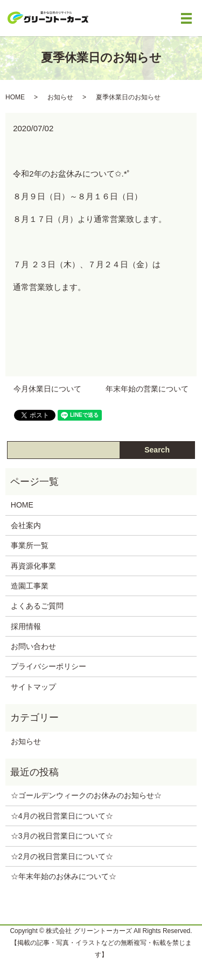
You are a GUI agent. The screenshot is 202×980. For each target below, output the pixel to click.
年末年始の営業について (147, 389)
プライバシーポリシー (48, 666)
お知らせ (60, 97)
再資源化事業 (33, 566)
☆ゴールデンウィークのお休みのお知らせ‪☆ (86, 795)
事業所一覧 (30, 545)
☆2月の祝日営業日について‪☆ (62, 856)
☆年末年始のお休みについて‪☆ (64, 876)
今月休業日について (47, 389)
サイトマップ (33, 687)
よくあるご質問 (37, 606)
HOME (15, 97)
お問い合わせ (33, 646)
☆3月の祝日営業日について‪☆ (62, 836)
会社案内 (26, 525)
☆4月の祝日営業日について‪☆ (62, 816)
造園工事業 (30, 586)
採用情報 (26, 626)
